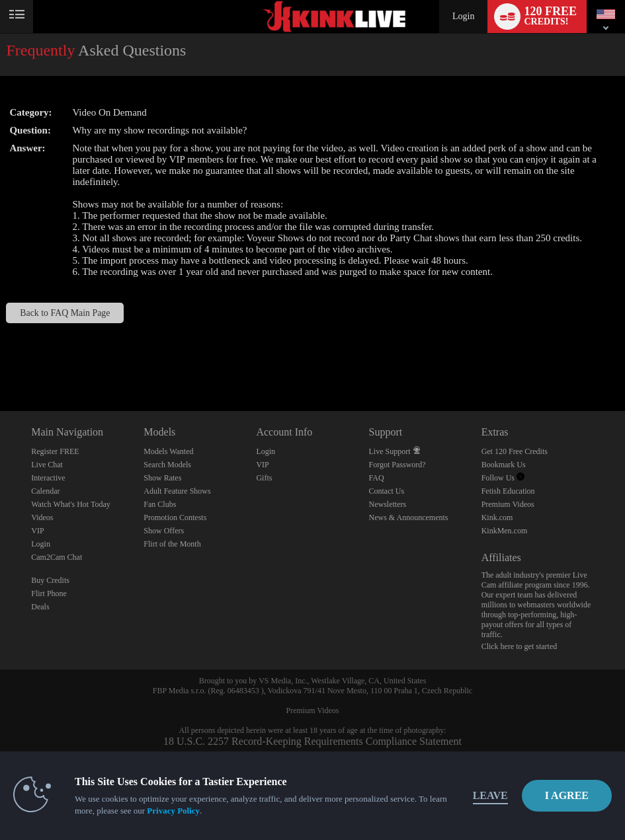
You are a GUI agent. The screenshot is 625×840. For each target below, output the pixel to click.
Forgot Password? (397, 465)
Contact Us (387, 491)
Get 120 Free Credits (515, 451)
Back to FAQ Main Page (65, 313)
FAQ (377, 478)
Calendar (45, 491)
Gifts (264, 478)
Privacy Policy (173, 811)
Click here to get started (520, 646)
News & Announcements (409, 517)
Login (463, 16)
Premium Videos (508, 504)
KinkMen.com (505, 531)
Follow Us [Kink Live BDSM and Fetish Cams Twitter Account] (503, 478)
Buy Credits (50, 580)
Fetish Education (508, 491)
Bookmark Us (504, 465)
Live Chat (47, 465)
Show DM (0, 362)
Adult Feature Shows (177, 491)
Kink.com (497, 517)
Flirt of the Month (172, 544)
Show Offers (164, 531)
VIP (37, 531)
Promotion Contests (175, 517)
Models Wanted (168, 451)
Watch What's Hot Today (71, 504)
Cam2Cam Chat (57, 557)
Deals (40, 607)
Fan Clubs (160, 504)
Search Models (167, 465)
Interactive (48, 478)
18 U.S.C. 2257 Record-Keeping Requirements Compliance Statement (312, 741)
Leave (490, 795)
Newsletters (388, 504)
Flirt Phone (49, 593)
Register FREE (55, 451)
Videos (42, 517)
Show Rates (162, 478)
